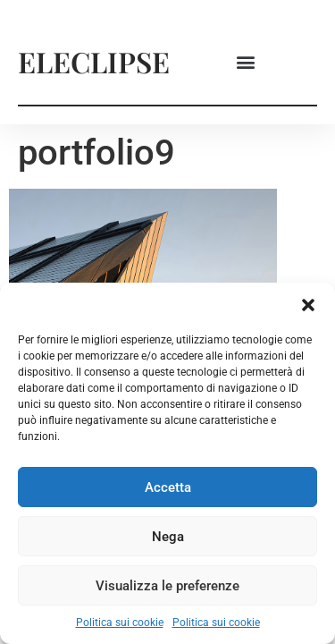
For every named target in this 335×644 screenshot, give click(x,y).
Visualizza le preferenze (167, 586)
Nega (168, 537)
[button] (308, 305)
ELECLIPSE (94, 61)
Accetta (168, 487)
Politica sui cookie (120, 623)
